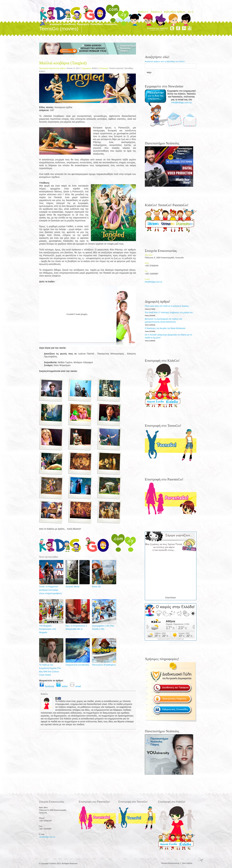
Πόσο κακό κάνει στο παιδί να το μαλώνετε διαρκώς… (168, 306)
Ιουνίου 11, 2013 (73, 68)
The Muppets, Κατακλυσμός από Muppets (48, 629)
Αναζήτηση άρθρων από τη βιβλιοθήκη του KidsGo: (165, 61)
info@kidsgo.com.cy (181, 102)
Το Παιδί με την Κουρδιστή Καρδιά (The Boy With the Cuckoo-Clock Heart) (50, 670)
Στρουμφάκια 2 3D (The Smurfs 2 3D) (103, 627)
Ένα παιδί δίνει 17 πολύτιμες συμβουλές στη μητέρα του (169, 313)
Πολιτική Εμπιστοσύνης (170, 863)
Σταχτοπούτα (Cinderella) (77, 665)
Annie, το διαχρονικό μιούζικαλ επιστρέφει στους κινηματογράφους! (51, 590)
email (76, 686)
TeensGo (156, 12)
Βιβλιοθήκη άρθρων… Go (178, 12)
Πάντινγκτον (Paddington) (104, 665)
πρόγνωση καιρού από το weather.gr (171, 639)
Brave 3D (96, 587)
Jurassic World (72, 587)
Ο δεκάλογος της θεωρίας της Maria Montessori (165, 328)
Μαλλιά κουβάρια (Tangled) (63, 63)
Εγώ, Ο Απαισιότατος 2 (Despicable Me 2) (76, 627)
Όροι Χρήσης (187, 863)
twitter (63, 686)
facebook (48, 686)
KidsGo (143, 12)
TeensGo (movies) (116, 68)
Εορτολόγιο (171, 598)
